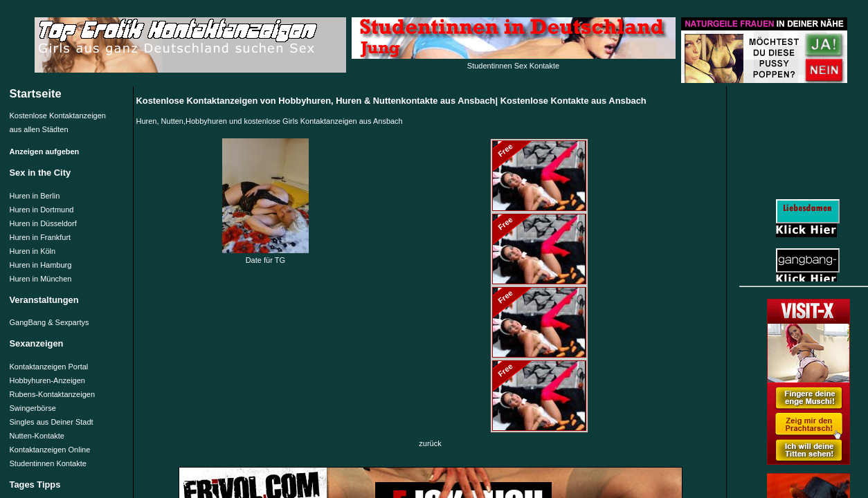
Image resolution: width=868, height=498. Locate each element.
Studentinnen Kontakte (48, 463)
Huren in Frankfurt (40, 237)
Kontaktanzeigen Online (50, 450)
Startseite (36, 93)
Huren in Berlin (35, 196)
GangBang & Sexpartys (49, 322)
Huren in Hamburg (41, 265)
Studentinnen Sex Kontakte (513, 66)
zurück (430, 443)
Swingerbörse (33, 408)
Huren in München (41, 279)
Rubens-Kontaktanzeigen (53, 394)
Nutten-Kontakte (37, 436)
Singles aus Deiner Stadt (52, 422)
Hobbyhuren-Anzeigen (47, 380)
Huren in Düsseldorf (43, 223)
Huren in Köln (33, 251)
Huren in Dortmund (42, 210)
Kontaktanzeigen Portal (49, 367)
